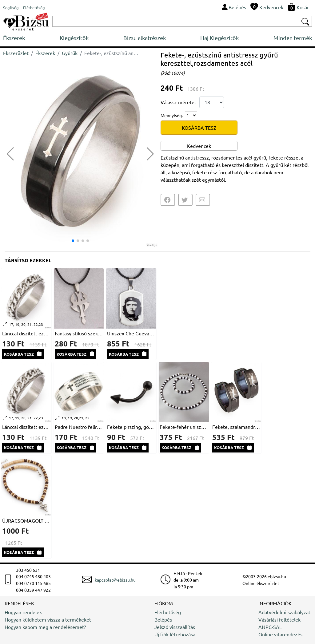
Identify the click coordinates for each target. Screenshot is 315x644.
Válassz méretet (178, 102)
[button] (150, 154)
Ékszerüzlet (16, 53)
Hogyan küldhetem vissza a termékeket (48, 619)
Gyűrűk (70, 53)
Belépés (163, 619)
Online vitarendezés (280, 634)
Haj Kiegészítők (219, 38)
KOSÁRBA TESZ (199, 128)
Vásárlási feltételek (279, 619)
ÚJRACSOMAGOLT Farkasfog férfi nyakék (26, 520)
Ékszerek (14, 38)
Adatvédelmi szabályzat (284, 612)
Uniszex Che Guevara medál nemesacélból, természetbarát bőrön (131, 333)
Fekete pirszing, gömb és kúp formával (131, 427)
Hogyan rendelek (23, 612)
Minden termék (293, 38)
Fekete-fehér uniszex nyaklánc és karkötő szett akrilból (184, 427)
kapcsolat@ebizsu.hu (115, 580)
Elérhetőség (168, 612)
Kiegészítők (74, 38)
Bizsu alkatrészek (145, 38)
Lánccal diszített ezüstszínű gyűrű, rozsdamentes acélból (26, 333)
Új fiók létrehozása (175, 634)
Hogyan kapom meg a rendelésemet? (45, 627)
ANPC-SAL (270, 627)
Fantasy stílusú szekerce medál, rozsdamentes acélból (79, 333)
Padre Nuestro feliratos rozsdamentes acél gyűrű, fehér (79, 427)
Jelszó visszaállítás (175, 627)
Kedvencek (199, 146)
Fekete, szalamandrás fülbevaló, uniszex (236, 427)
